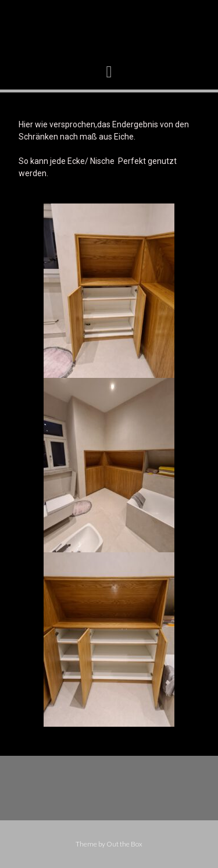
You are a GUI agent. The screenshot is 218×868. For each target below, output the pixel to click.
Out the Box (124, 844)
